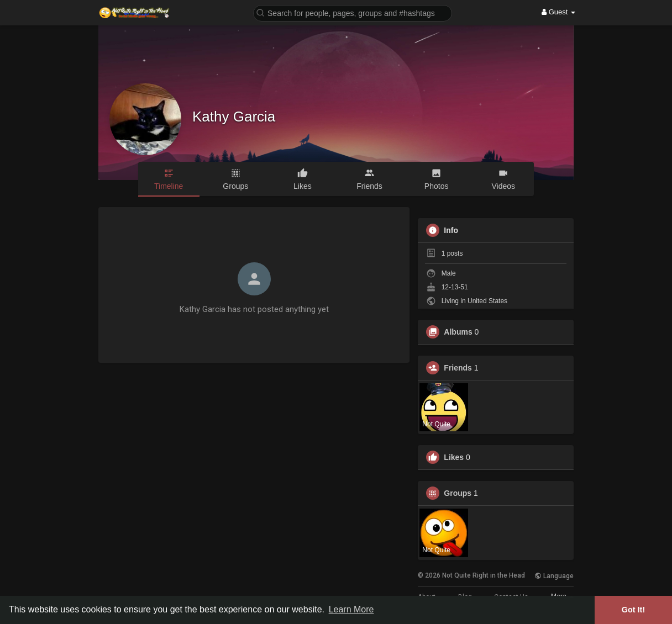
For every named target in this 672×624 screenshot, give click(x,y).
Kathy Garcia (234, 117)
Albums (458, 332)
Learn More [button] (351, 609)
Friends (458, 368)
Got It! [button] (633, 610)
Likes (454, 457)
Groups (458, 493)
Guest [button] (558, 12)
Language (554, 576)
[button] (353, 12)
